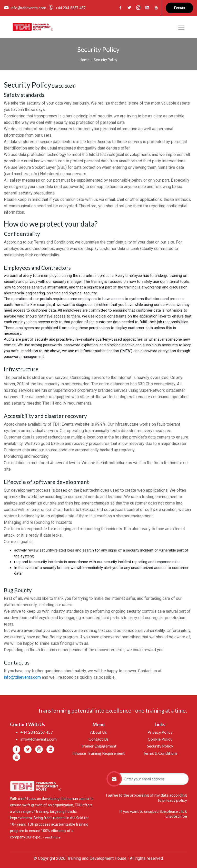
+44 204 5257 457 (70, 8)
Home (85, 60)
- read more (52, 838)
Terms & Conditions (160, 753)
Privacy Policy (160, 732)
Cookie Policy (160, 739)
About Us (98, 732)
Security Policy (160, 746)
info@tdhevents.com (28, 8)
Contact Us (98, 739)
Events (180, 8)
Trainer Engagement (99, 746)
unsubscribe (176, 816)
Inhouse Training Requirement (98, 753)
